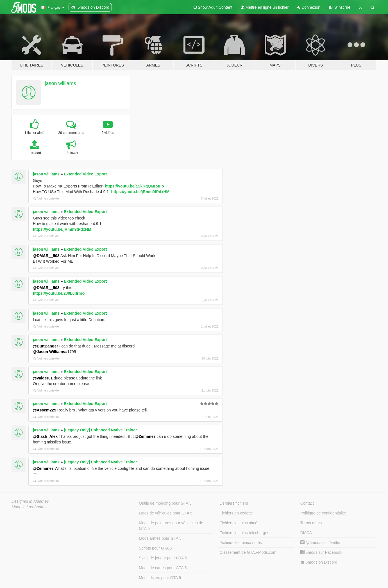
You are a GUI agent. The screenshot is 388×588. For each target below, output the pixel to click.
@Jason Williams (49, 352)
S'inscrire (340, 7)
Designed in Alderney (30, 501)
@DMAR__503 (46, 256)
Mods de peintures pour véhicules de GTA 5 (171, 526)
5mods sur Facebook (321, 552)
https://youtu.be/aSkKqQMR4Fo (134, 186)
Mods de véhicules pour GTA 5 (165, 513)
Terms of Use (312, 523)
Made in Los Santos (29, 507)
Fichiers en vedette (236, 513)
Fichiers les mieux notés (241, 543)
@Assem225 (45, 410)
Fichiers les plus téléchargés (245, 533)
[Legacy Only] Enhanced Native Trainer (101, 430)
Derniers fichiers (234, 503)
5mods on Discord (319, 562)
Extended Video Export (86, 174)
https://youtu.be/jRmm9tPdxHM (140, 192)
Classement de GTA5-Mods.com (248, 552)
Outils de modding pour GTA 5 (165, 503)
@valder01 (43, 378)
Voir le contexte (46, 198)
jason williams (61, 83)
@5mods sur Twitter (320, 543)
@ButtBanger (46, 346)
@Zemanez (145, 436)
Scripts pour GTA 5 (155, 548)
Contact (307, 503)
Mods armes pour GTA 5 (160, 538)
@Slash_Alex (45, 436)
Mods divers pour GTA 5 (160, 578)
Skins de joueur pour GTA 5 (163, 558)
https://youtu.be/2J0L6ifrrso (59, 293)
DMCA (306, 533)
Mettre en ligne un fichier (265, 7)
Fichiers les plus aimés (240, 523)
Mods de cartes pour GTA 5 (163, 568)
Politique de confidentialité (323, 513)
